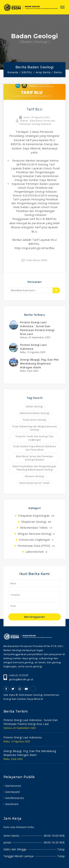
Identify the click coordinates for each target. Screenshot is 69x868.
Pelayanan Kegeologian (36, 516)
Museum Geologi (34, 476)
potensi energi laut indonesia (23, 737)
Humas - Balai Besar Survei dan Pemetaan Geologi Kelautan (35, 122)
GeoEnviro (12, 804)
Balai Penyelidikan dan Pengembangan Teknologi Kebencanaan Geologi (34, 468)
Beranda (13, 72)
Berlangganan (34, 617)
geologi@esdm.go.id (21, 679)
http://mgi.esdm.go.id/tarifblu (35, 248)
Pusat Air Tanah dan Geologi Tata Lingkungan (34, 438)
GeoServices (13, 786)
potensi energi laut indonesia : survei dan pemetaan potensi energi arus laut (31, 722)
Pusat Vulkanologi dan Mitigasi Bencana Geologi (35, 428)
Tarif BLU (34, 109)
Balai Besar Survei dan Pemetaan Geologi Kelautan (35, 458)
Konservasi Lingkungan (36, 540)
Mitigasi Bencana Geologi (36, 534)
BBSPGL (27, 72)
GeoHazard (13, 792)
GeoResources (15, 798)
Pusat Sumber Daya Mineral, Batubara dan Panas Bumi (35, 448)
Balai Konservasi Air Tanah (34, 483)
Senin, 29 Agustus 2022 (34, 117)
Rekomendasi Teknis (36, 528)
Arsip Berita (43, 72)
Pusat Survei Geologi (35, 420)
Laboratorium (36, 552)
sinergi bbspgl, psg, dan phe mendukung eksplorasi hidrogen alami (39, 363)
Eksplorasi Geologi (36, 522)
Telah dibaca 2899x (35, 260)
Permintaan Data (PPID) (36, 546)
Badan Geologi (35, 406)
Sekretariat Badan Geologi (35, 413)
